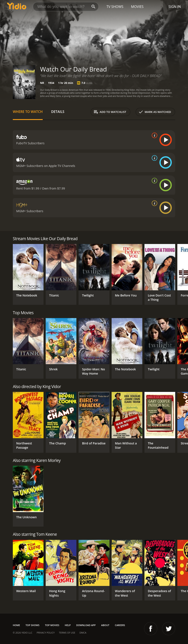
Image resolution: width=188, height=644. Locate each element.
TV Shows (115, 7)
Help (68, 625)
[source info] (154, 135)
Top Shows (33, 625)
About (105, 625)
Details (58, 112)
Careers (120, 625)
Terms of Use (67, 633)
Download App (86, 625)
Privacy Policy (46, 633)
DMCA (83, 633)
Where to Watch (28, 112)
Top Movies (52, 625)
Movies (137, 7)
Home (16, 625)
